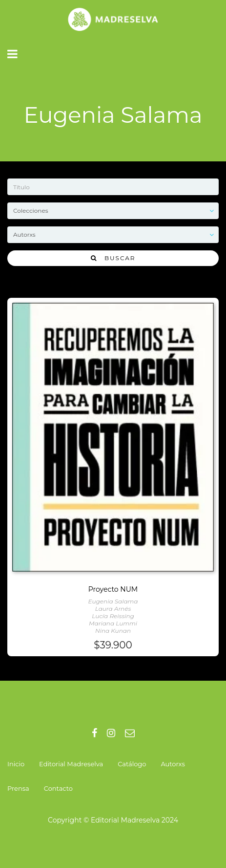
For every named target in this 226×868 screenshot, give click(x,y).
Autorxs (173, 764)
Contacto (58, 788)
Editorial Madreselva (71, 764)
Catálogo (132, 764)
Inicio (16, 764)
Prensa (18, 788)
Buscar (113, 258)
